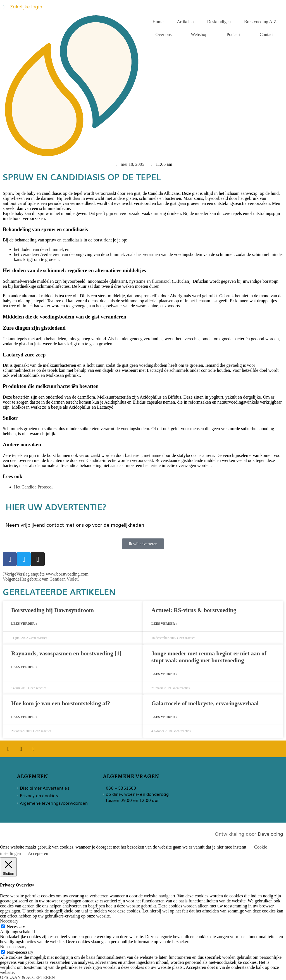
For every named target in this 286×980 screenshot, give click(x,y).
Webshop (199, 34)
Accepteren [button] (38, 853)
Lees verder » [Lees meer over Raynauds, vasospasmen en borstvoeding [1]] (24, 667)
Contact (267, 34)
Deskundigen (219, 22)
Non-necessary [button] (13, 947)
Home (158, 22)
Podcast (233, 34)
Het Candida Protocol (33, 487)
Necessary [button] (9, 921)
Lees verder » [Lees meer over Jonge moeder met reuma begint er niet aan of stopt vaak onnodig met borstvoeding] (164, 674)
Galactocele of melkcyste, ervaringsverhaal (205, 703)
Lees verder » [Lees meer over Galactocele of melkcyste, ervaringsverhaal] (164, 717)
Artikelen (185, 22)
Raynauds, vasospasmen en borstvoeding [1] (66, 653)
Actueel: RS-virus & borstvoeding (194, 610)
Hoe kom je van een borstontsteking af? (61, 703)
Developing (270, 834)
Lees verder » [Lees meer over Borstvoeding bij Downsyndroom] (24, 624)
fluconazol (161, 281)
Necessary (16, 927)
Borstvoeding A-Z (260, 22)
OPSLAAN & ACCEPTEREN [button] (27, 977)
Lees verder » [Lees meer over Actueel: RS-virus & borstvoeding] (164, 624)
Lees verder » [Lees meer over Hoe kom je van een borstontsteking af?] (24, 717)
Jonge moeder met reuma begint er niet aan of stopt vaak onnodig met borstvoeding (209, 657)
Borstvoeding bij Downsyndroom (53, 610)
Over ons (163, 34)
